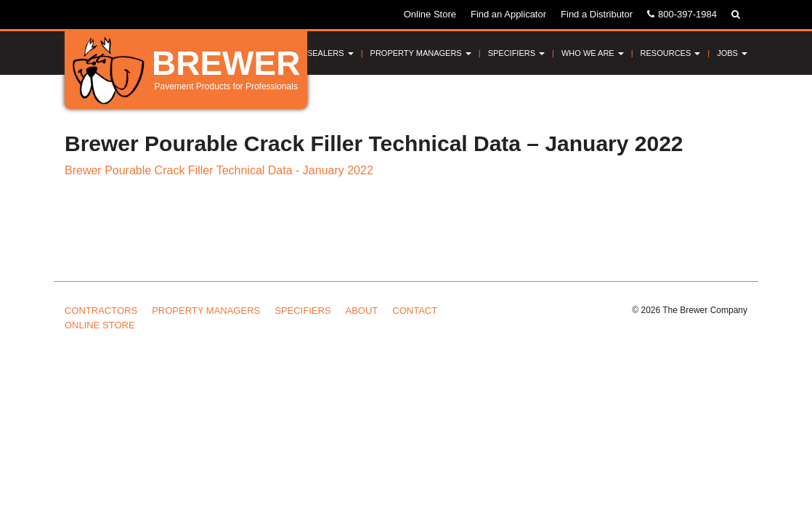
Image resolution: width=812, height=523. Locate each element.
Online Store (430, 14)
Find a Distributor (597, 14)
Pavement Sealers (308, 53)
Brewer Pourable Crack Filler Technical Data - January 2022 (219, 170)
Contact (415, 311)
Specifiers (516, 53)
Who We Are (593, 53)
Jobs (732, 53)
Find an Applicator (508, 14)
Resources (671, 53)
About (362, 311)
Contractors (101, 311)
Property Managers (421, 53)
